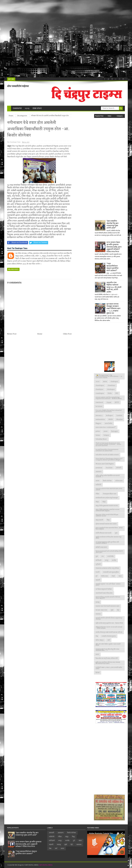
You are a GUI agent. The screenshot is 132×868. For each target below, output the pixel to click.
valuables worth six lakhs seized (107, 455)
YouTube (109, 468)
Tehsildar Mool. (101, 439)
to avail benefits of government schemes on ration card (107, 450)
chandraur (111, 386)
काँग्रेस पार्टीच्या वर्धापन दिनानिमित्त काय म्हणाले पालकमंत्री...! (108, 476)
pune (106, 431)
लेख (97, 636)
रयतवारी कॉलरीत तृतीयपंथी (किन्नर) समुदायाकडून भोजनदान (109, 619)
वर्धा (109, 640)
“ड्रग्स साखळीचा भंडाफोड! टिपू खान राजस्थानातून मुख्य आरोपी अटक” (112, 225)
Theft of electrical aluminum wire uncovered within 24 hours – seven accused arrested (108, 444)
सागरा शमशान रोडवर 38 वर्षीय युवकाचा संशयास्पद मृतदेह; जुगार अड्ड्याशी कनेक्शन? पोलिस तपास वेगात (114, 247)
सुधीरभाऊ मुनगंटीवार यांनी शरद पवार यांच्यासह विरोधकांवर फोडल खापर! (108, 663)
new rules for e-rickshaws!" (106, 427)
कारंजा (97, 481)
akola (105, 382)
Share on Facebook (17, 243)
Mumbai (119, 419)
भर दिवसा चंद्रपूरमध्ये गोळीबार (104, 589)
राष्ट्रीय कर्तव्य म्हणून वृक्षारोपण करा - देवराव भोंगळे (109, 623)
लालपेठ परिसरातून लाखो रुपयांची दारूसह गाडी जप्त (109, 632)
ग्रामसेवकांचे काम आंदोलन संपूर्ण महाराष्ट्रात (107, 498)
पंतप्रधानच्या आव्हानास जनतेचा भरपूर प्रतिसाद (107, 568)
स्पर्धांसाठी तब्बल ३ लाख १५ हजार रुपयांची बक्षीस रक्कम (109, 668)
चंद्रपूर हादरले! (99, 520)
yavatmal (99, 468)
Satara (98, 435)
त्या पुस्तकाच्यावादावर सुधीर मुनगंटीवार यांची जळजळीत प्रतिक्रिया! (107, 543)
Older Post (67, 334)
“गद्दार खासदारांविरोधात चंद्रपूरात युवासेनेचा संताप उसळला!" (112, 267)
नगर (103, 556)
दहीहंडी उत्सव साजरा (101, 547)
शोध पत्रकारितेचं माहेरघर (18, 86)
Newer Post (12, 334)
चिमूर (108, 520)
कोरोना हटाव (119, 481)
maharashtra (100, 419)
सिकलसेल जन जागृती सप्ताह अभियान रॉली (107, 658)
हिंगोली (98, 673)
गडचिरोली (98, 485)
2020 (98, 382)
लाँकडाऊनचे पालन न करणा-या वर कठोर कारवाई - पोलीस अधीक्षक (109, 628)
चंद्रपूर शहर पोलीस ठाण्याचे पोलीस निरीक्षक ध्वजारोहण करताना (107, 515)
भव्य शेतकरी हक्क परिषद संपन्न (104, 593)
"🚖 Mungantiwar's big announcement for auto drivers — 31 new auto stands (109, 376)
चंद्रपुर (97, 502)
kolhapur (109, 416)
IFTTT (117, 403)
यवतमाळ (98, 614)
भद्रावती (98, 580)
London (119, 416)
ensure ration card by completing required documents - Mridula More (109, 398)
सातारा (97, 654)
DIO (117, 393)
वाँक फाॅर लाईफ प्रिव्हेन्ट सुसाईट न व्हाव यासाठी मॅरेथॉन (108, 645)
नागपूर (107, 560)
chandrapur (100, 386)
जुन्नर (116, 533)
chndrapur (111, 389)
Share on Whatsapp (59, 243)
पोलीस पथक (105, 576)
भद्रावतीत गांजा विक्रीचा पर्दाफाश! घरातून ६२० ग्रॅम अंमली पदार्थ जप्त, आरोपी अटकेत (114, 287)
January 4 (99, 416)
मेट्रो (118, 610)
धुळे (97, 556)
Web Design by (19, 865)
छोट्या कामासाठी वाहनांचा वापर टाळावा (106, 524)
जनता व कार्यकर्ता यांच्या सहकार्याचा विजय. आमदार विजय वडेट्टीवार (109, 528)
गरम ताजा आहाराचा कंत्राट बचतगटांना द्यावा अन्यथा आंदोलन (109, 489)
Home (40, 334)
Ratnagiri (114, 431)
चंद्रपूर (104, 502)
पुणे (97, 576)
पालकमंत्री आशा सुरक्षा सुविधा (111, 572)
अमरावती (119, 468)
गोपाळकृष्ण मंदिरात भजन (110, 494)
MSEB (111, 419)
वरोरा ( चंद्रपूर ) (100, 640)
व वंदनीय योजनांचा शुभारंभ (109, 636)
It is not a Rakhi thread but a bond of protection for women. (109, 411)
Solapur (106, 435)
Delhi (110, 393)
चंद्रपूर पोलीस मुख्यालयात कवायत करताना (107, 506)
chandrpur (99, 389)
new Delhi (109, 423)
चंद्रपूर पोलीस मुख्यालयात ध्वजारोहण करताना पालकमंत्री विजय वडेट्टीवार (108, 510)
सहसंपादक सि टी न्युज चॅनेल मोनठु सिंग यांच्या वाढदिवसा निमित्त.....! (107, 650)
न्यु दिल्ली (98, 564)
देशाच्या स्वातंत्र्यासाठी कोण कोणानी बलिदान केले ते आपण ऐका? (109, 552)
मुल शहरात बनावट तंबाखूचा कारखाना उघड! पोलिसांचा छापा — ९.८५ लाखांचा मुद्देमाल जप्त (113, 309)
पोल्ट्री (113, 576)
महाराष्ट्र (98, 602)
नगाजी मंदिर (111, 556)
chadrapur (114, 382)
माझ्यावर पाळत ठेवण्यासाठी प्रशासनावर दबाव (107, 606)
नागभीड (114, 560)
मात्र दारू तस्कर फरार (101, 610)
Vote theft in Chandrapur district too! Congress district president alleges (109, 459)
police (98, 431)
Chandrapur (17, 108)
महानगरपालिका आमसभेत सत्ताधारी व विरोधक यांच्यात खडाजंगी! (108, 598)
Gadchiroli (99, 403)
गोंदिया (97, 494)
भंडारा (120, 576)
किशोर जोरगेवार (107, 481)
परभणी (98, 572)
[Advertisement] (62, 39)
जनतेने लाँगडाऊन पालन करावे (103, 533)
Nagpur (98, 423)
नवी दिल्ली (98, 560)
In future (99, 406)
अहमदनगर (99, 472)
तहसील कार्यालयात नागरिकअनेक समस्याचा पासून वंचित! (109, 538)
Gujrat (109, 403)
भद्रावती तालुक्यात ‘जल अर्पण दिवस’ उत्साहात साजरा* (108, 585)
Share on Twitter (38, 243)
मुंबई (112, 610)
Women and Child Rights (105, 464)
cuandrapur (100, 393)
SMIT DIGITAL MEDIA (46, 865)
